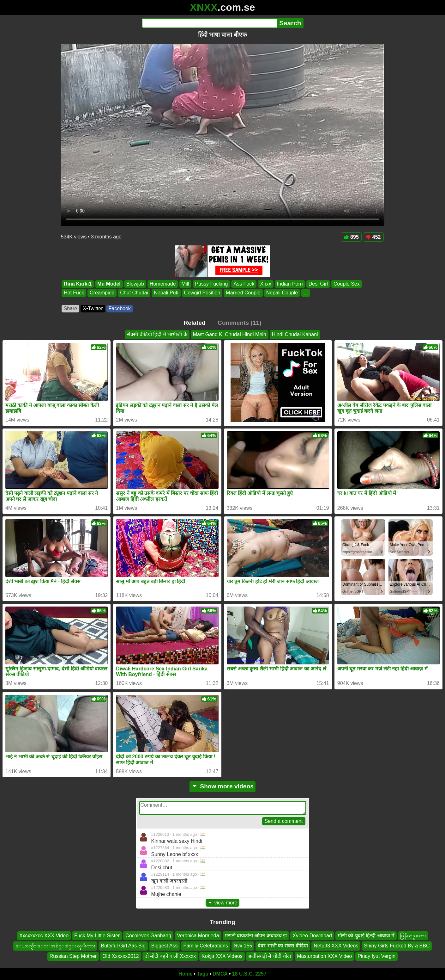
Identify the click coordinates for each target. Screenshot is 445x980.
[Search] (210, 23)
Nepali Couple (282, 293)
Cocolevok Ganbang (148, 936)
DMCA (220, 974)
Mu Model (109, 284)
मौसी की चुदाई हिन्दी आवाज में (366, 936)
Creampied (102, 293)
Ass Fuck (244, 284)
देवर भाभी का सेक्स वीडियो (283, 946)
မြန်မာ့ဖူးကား (413, 936)
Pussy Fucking (211, 284)
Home (185, 974)
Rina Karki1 (78, 284)
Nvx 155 (243, 946)
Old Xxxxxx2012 (121, 956)
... (306, 293)
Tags (202, 974)
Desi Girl (318, 284)
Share (71, 308)
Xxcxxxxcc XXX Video (44, 936)
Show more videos (223, 786)
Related (194, 323)
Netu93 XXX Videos (336, 946)
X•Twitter (93, 308)
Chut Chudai (134, 293)
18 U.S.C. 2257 (249, 974)
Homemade (162, 284)
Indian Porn (290, 284)
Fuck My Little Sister (97, 936)
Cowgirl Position (202, 293)
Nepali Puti (166, 293)
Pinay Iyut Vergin (376, 956)
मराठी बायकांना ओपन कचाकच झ (256, 936)
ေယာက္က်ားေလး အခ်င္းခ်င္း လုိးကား (55, 946)
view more (223, 903)
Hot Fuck (74, 293)
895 (351, 237)
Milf (185, 284)
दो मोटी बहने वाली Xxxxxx (170, 956)
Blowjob (135, 284)
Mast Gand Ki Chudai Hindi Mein (230, 334)
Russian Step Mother (73, 956)
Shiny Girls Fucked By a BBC (397, 946)
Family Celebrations (205, 946)
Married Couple (243, 293)
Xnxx (266, 284)
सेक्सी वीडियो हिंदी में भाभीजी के (157, 334)
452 (373, 237)
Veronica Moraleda (198, 936)
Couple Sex (347, 284)
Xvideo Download (312, 936)
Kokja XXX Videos (222, 956)
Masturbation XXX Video (324, 956)
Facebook (120, 308)
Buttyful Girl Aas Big (123, 946)
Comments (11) (240, 323)
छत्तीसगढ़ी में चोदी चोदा (270, 956)
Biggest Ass (165, 946)
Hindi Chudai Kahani (295, 334)
